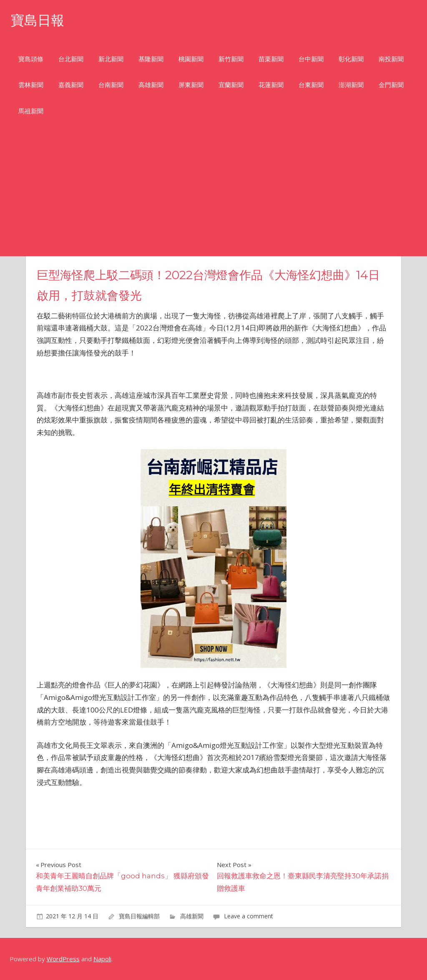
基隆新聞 (151, 59)
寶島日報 (38, 20)
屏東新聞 (191, 85)
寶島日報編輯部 (139, 916)
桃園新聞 (191, 59)
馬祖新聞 (31, 111)
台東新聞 (311, 85)
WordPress (63, 959)
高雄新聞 (151, 85)
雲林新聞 (31, 85)
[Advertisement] (213, 194)
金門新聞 (391, 85)
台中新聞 (311, 59)
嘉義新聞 (71, 85)
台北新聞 (71, 59)
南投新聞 (391, 59)
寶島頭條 (31, 59)
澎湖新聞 (351, 85)
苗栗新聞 (271, 59)
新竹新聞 (231, 59)
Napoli (102, 959)
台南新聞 (111, 85)
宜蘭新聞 (231, 85)
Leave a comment (249, 916)
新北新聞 (111, 59)
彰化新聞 (351, 59)
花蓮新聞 (271, 85)
